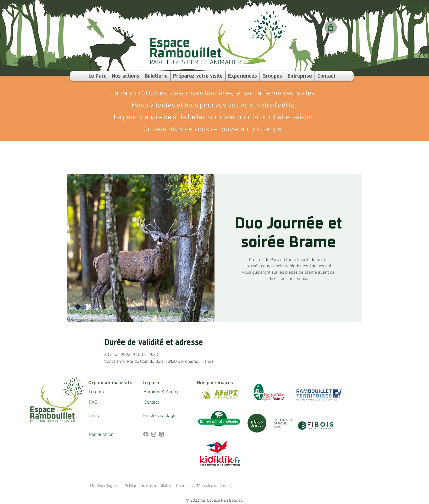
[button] (243, 76)
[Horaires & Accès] (161, 392)
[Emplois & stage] (159, 415)
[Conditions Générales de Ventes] (204, 486)
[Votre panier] (331, 27)
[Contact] (151, 402)
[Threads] (161, 434)
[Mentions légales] (104, 486)
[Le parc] (96, 392)
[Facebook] (146, 434)
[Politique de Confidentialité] (148, 486)
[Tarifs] (94, 415)
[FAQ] (93, 402)
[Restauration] (101, 434)
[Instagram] (154, 434)
